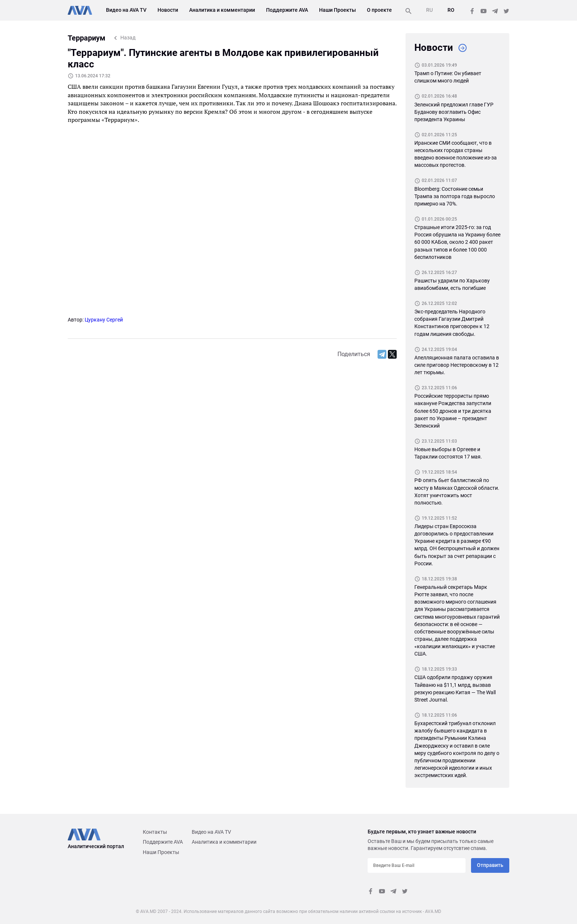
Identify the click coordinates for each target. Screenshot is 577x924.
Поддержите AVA (287, 10)
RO (451, 10)
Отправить (490, 865)
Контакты (155, 832)
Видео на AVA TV (126, 10)
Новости (168, 10)
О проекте (379, 10)
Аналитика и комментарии (222, 10)
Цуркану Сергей (104, 320)
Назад (128, 38)
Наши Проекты (337, 10)
